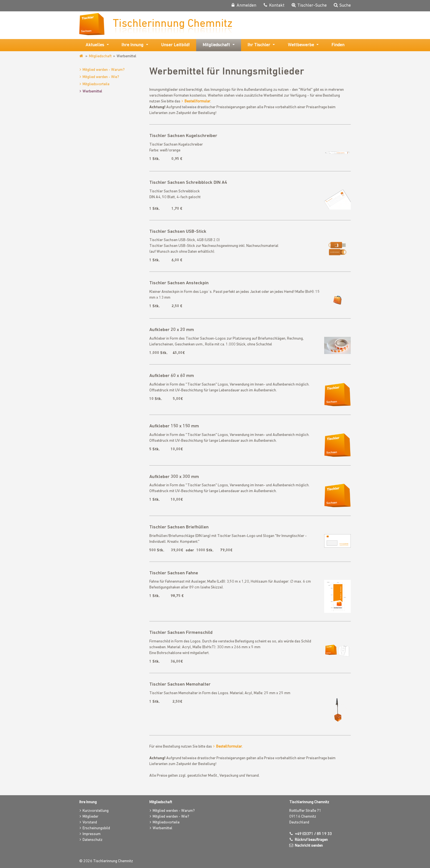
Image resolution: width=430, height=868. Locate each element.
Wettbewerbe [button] (301, 45)
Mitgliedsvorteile (96, 84)
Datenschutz (93, 840)
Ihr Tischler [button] (259, 45)
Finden (338, 45)
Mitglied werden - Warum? (104, 70)
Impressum (92, 834)
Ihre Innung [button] (132, 45)
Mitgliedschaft (100, 56)
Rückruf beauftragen (311, 840)
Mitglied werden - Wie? (101, 77)
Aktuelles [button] (95, 45)
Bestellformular (197, 101)
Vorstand (90, 822)
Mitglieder (90, 816)
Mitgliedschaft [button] (216, 45)
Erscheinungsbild (96, 828)
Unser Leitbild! (175, 45)
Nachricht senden (309, 845)
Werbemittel (92, 91)
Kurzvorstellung (96, 811)
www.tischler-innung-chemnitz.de (82, 56)
